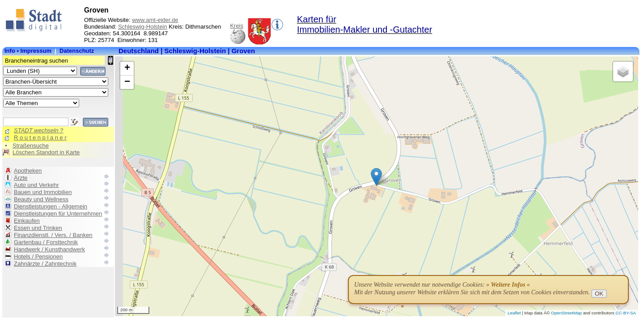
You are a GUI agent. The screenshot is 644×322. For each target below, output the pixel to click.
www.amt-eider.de (155, 20)
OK (599, 294)
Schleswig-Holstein (143, 27)
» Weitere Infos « (508, 285)
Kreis (237, 26)
